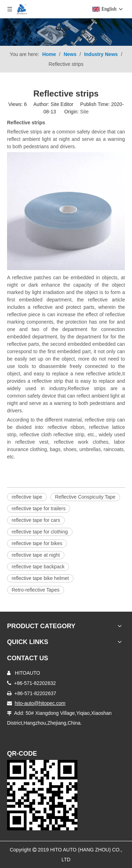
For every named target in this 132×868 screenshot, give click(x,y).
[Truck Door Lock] (42, 795)
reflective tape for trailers (39, 508)
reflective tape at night (36, 555)
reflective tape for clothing (40, 532)
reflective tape (27, 497)
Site (84, 112)
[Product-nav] (66, 32)
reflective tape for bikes (37, 543)
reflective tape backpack (38, 567)
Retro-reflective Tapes (36, 590)
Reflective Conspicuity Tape (85, 497)
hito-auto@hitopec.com (40, 703)
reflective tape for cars (36, 520)
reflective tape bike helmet (40, 578)
